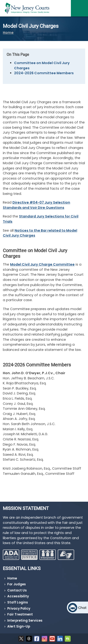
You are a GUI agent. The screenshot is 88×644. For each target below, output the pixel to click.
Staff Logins (18, 602)
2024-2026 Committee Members (44, 73)
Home (8, 33)
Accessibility (18, 596)
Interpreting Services (25, 621)
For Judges (17, 584)
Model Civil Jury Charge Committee (42, 264)
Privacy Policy (19, 609)
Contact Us (17, 590)
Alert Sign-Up (19, 626)
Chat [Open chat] (82, 608)
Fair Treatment (20, 614)
